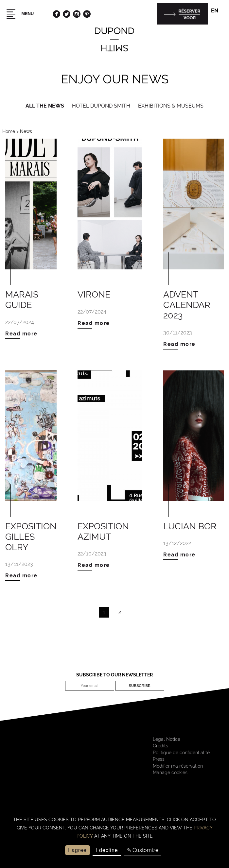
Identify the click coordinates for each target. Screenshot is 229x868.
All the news (45, 106)
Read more (21, 334)
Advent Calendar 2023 (187, 305)
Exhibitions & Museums (171, 106)
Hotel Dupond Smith (101, 106)
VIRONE (94, 294)
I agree (77, 850)
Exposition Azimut (103, 531)
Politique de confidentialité (181, 753)
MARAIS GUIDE (22, 299)
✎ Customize (143, 850)
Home (9, 131)
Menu (19, 14)
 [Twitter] (67, 14)
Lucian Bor (190, 526)
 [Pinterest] (87, 14)
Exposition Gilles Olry (31, 536)
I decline (107, 850)
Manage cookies (170, 773)
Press (159, 759)
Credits (160, 746)
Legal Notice (167, 739)
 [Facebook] (56, 14)
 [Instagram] (77, 14)
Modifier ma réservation (178, 766)
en (217, 11)
